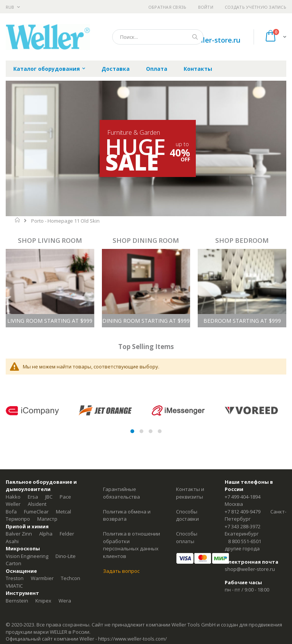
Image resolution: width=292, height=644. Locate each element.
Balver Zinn (19, 534)
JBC (49, 497)
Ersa (33, 497)
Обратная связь (167, 7)
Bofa (11, 512)
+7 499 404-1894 (243, 497)
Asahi (12, 541)
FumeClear (36, 512)
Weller (13, 504)
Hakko (13, 497)
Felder (67, 534)
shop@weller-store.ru (205, 40)
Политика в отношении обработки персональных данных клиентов (132, 545)
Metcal (63, 512)
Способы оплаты (187, 537)
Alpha (46, 534)
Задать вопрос (121, 571)
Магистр (47, 519)
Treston (15, 578)
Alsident (37, 504)
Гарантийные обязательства (121, 493)
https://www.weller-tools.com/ (133, 639)
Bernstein (17, 601)
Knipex (43, 601)
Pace (65, 497)
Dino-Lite (66, 556)
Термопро (18, 519)
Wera (65, 601)
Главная (18, 220)
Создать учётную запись (255, 7)
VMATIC (14, 586)
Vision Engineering (27, 556)
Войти (206, 7)
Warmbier (42, 578)
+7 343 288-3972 (243, 526)
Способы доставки (187, 515)
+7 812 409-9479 (243, 512)
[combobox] (158, 37)
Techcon (71, 578)
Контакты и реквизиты (190, 493)
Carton (13, 563)
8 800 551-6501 (245, 541)
